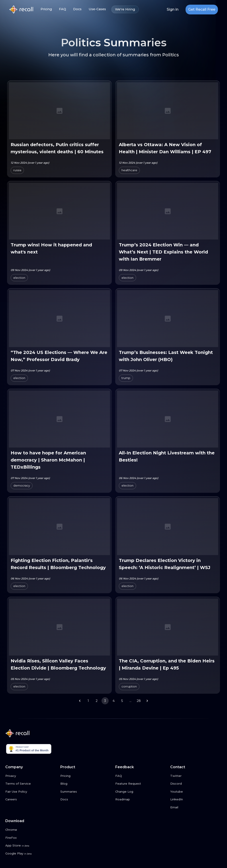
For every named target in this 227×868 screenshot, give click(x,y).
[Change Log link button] (141, 792)
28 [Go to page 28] (139, 701)
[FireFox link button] (31, 838)
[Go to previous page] (80, 701)
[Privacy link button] (31, 776)
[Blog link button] (86, 784)
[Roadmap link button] (141, 799)
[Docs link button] (86, 799)
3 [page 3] (105, 701)
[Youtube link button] (196, 792)
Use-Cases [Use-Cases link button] (97, 9)
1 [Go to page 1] (88, 701)
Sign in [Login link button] (173, 10)
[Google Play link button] (31, 854)
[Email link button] (196, 807)
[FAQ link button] (141, 776)
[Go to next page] (147, 701)
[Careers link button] (31, 799)
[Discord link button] (196, 784)
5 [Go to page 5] (122, 701)
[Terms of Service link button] (31, 784)
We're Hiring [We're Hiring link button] (125, 9)
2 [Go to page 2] (97, 701)
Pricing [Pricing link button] (46, 9)
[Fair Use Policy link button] (31, 792)
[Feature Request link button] (141, 784)
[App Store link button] (31, 846)
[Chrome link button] (31, 830)
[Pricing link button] (86, 776)
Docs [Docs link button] (77, 9)
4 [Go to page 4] (113, 701)
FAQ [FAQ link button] (63, 9)
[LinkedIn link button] (196, 799)
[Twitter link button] (196, 776)
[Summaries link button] (86, 792)
